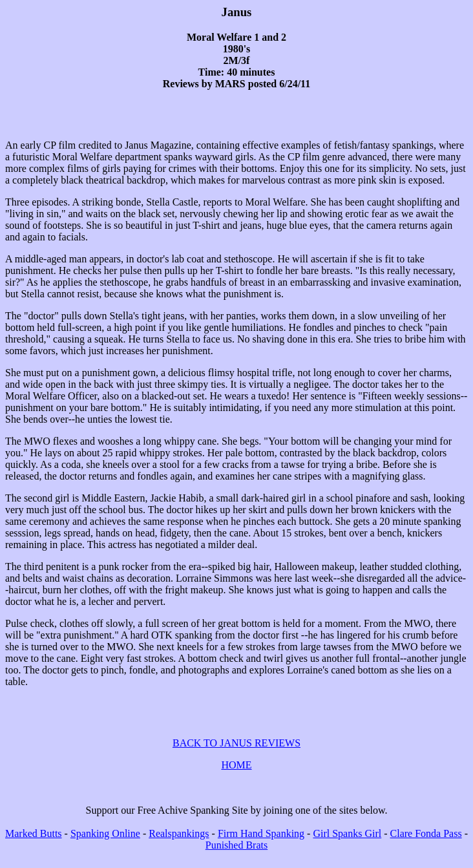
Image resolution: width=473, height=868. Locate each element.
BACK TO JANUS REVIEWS (236, 755)
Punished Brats (236, 857)
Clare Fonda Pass (426, 845)
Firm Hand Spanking (261, 845)
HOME (236, 777)
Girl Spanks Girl (347, 845)
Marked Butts (34, 845)
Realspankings (179, 845)
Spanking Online (105, 845)
